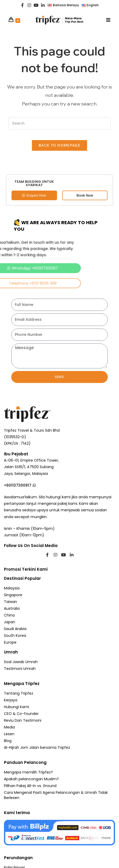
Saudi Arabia (15, 629)
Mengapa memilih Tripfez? (28, 772)
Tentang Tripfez (19, 693)
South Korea (15, 636)
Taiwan (10, 602)
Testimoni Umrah (20, 669)
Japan (10, 622)
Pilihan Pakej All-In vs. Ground (30, 786)
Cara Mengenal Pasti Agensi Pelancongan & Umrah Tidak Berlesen (56, 795)
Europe (10, 642)
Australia (12, 608)
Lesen (9, 734)
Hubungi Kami (16, 707)
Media (9, 727)
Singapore (13, 595)
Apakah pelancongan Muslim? (31, 779)
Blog (8, 741)
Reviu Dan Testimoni (23, 720)
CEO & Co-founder (21, 714)
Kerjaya (11, 700)
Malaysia (12, 588)
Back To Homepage (59, 145)
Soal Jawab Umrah (21, 662)
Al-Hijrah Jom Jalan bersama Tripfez (37, 747)
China (9, 615)
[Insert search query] (60, 123)
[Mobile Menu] (108, 20)
